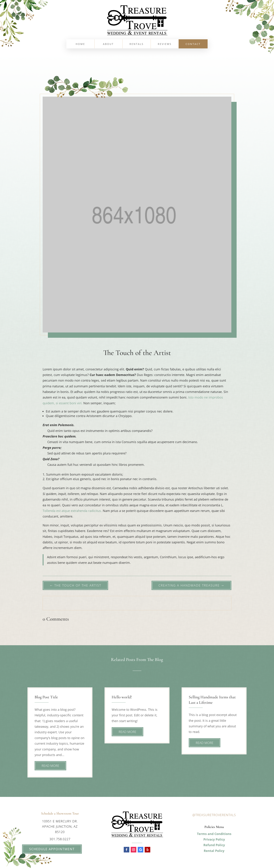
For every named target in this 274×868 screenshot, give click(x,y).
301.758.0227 (60, 839)
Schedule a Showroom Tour (60, 813)
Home (80, 44)
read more (50, 766)
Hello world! (122, 697)
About (108, 44)
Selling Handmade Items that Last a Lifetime (212, 700)
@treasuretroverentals (214, 815)
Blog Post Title (46, 697)
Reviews (165, 44)
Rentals (137, 44)
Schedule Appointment (47, 849)
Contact (193, 44)
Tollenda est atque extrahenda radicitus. (72, 511)
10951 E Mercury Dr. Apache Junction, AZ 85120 (60, 827)
